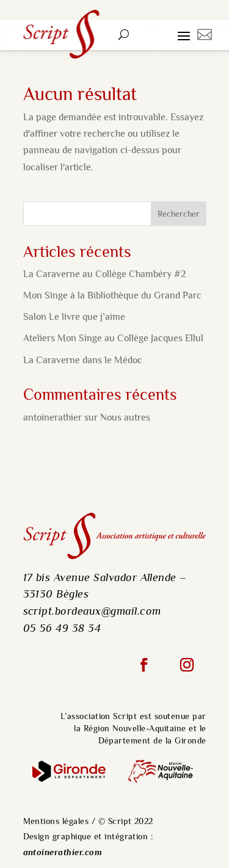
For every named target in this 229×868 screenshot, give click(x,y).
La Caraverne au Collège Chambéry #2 (104, 274)
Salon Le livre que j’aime (74, 317)
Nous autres (125, 418)
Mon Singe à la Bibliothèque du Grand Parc (112, 295)
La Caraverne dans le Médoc (83, 360)
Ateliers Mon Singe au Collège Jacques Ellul (113, 338)
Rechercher (179, 214)
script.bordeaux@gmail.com (92, 611)
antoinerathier (53, 418)
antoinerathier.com (63, 852)
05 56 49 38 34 (62, 628)
